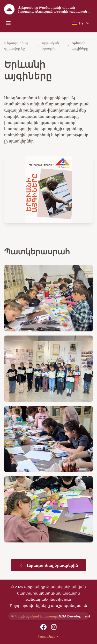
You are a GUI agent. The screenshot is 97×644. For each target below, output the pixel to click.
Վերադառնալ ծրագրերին (49, 565)
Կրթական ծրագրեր (50, 45)
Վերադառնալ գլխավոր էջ (16, 45)
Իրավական (48, 636)
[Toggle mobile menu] (8, 23)
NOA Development (72, 616)
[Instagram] (54, 627)
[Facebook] (43, 627)
